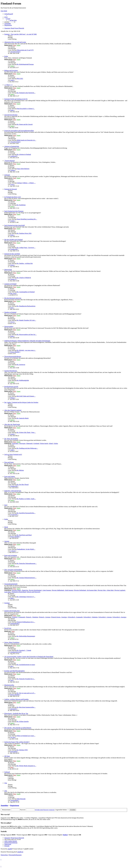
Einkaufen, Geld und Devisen (13, 491)
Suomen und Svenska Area (12, 611)
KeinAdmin (14, 752)
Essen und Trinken (10, 477)
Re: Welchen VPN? (22, 750)
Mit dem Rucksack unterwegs (13, 298)
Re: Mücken (20, 470)
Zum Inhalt (4, 11)
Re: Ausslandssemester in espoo (26, 665)
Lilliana (13, 170)
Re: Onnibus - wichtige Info (25, 263)
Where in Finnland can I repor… (26, 736)
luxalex (12, 221)
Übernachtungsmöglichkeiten (13, 357)
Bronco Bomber (15, 352)
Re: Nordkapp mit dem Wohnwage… (27, 448)
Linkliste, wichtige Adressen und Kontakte (16, 699)
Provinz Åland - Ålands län (20, 590)
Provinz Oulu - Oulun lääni (106, 590)
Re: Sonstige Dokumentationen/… (26, 578)
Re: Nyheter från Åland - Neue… (26, 432)
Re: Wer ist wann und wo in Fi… (26, 693)
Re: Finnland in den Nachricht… (26, 93)
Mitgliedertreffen (9, 685)
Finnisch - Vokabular (32, 617)
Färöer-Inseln (44, 443)
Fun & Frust (8, 628)
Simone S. (13, 279)
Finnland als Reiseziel (11, 189)
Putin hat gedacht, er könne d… (26, 109)
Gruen (12, 184)
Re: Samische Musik (23, 418)
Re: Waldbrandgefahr (23, 380)
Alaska (56, 443)
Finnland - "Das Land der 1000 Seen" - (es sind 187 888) (20, 34)
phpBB (10, 849)
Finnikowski (14, 249)
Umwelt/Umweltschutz (11, 115)
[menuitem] (6, 17)
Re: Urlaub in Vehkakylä (24, 278)
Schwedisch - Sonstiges (119, 617)
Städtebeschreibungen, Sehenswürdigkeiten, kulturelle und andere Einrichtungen (27, 341)
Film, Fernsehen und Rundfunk (13, 570)
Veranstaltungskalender (11, 584)
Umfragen (7, 175)
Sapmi (19, 45)
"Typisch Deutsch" (10, 161)
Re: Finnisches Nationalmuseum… (27, 563)
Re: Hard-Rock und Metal (24, 535)
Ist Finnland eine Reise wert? (13, 197)
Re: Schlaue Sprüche (23, 721)
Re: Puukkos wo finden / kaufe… (26, 499)
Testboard (7, 772)
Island (51, 443)
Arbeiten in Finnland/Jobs (12, 146)
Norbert (65, 835)
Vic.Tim (13, 737)
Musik (6, 527)
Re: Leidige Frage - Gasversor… (26, 248)
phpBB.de (20, 852)
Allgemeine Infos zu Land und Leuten (15, 42)
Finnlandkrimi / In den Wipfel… (26, 549)
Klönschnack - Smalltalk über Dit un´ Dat (16, 713)
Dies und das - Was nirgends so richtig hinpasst (18, 728)
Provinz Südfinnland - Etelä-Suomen (62, 590)
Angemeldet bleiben (62, 810)
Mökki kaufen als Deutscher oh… (26, 140)
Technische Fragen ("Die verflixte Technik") (17, 742)
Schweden (15, 443)
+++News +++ (8, 85)
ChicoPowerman (15, 52)
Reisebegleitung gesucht (11, 387)
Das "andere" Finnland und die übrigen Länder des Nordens (21, 402)
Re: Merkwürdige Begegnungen (26, 636)
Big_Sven (13, 293)
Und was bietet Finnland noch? (13, 454)
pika (12, 666)
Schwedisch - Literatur (105, 617)
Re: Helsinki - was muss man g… (26, 350)
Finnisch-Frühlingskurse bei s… (26, 622)
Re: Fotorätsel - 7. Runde (24, 650)
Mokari (12, 398)
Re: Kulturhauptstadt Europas (25, 64)
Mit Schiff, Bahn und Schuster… (26, 396)
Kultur (6, 56)
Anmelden (4, 805)
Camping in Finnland (10, 284)
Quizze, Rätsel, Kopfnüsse (12, 642)
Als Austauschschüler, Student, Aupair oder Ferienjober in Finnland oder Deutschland (29, 657)
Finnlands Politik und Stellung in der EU (16, 99)
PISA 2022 (20, 79)
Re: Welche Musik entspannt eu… (26, 766)
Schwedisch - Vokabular (90, 617)
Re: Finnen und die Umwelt (25, 124)
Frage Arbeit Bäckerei (23, 169)
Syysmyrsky (14, 515)
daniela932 (13, 709)
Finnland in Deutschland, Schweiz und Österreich (26, 592)
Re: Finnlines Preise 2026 (24, 233)
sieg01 (12, 80)
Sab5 (12, 680)
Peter (15, 45)
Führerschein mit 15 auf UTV (25, 50)
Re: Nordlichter (21, 205)
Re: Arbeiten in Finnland (24, 154)
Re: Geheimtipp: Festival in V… (26, 597)
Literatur (7, 541)
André (12, 450)
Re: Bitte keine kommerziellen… (26, 707)
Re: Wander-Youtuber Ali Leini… (26, 320)
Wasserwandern (9, 326)
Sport (6, 505)
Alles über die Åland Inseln (12, 424)
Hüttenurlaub (8, 270)
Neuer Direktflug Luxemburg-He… (27, 219)
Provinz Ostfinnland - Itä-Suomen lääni (85, 590)
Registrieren (15, 805)
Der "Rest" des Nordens (11, 439)
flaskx (12, 110)
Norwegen (22, 443)
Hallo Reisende (21, 799)
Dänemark (29, 443)
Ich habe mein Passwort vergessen (45, 810)
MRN (12, 598)
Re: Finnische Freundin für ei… (26, 679)
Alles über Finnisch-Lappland (13, 410)
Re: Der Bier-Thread (23, 485)
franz (12, 308)
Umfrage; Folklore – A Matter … (26, 183)
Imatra (12, 265)
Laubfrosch (14, 156)
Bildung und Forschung (11, 71)
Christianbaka (14, 800)
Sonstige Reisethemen (11, 371)
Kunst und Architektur (11, 555)
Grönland (36, 443)
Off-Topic (7, 756)
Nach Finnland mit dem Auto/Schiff (14, 225)
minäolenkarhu (15, 624)
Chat (6, 783)
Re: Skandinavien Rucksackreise (26, 306)
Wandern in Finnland (10, 312)
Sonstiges (7, 603)
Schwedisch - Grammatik (75, 617)
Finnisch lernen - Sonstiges (59, 617)
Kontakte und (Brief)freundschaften (14, 671)
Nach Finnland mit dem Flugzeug (14, 211)
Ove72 (12, 322)
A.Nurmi (13, 551)
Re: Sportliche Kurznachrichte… (26, 513)
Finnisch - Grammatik (18, 617)
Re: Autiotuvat (21, 365)
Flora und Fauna (9, 462)
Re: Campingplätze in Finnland (26, 292)
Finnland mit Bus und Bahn (12, 254)
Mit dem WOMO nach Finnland (13, 240)
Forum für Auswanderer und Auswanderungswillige (19, 131)
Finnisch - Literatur (44, 617)
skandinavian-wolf (16, 652)
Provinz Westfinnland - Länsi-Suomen (40, 590)
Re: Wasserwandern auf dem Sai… (27, 334)
